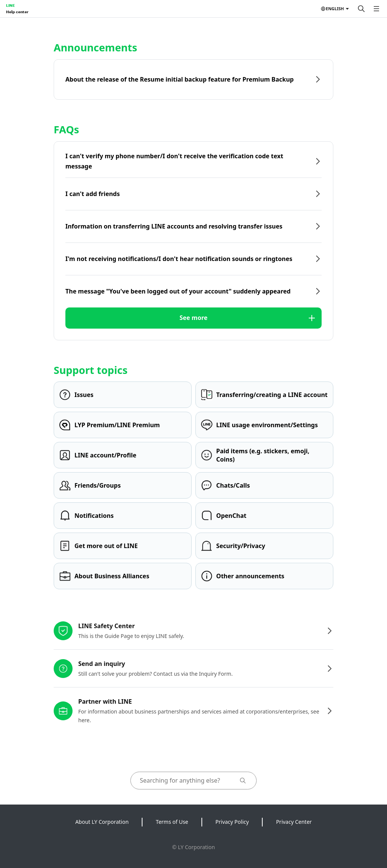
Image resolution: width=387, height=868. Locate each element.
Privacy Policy (232, 822)
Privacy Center (294, 822)
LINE (10, 5)
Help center (17, 12)
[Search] (361, 9)
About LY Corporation (102, 822)
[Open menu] (376, 9)
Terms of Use (172, 822)
